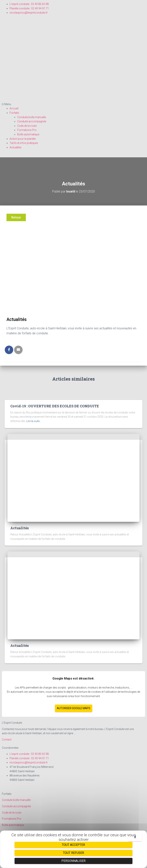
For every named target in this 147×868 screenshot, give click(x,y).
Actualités (16, 147)
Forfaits (14, 113)
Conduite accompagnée (32, 121)
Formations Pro (27, 130)
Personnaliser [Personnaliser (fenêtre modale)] (73, 861)
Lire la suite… (34, 421)
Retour (16, 217)
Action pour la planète (23, 139)
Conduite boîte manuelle (32, 117)
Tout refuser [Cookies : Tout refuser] (73, 853)
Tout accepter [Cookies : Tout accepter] (73, 845)
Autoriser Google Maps (74, 708)
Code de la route (27, 126)
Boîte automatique (28, 134)
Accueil (14, 108)
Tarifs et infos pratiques (24, 143)
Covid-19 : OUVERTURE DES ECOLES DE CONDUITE (55, 406)
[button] (73, 104)
